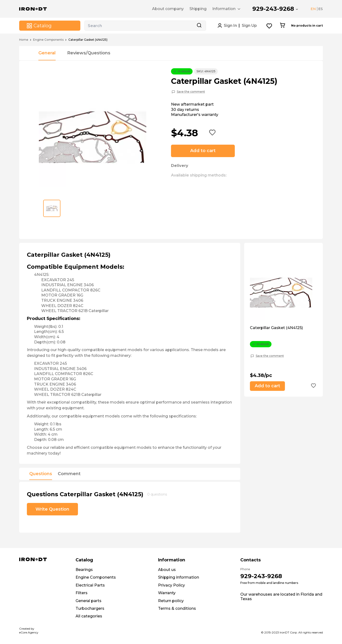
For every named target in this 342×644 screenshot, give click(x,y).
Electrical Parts (90, 585)
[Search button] (199, 26)
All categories (89, 616)
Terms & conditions (177, 608)
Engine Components (48, 40)
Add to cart (203, 151)
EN (313, 9)
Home (24, 40)
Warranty (167, 593)
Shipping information (179, 577)
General (47, 53)
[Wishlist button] (269, 26)
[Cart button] (282, 26)
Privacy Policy (171, 585)
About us (167, 570)
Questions (41, 474)
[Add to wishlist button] (212, 133)
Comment (69, 474)
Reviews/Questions (89, 53)
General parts (88, 601)
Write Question (52, 509)
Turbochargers (90, 608)
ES (321, 9)
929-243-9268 (273, 9)
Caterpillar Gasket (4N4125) (276, 328)
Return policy (171, 601)
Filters (82, 593)
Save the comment (191, 92)
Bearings (84, 570)
